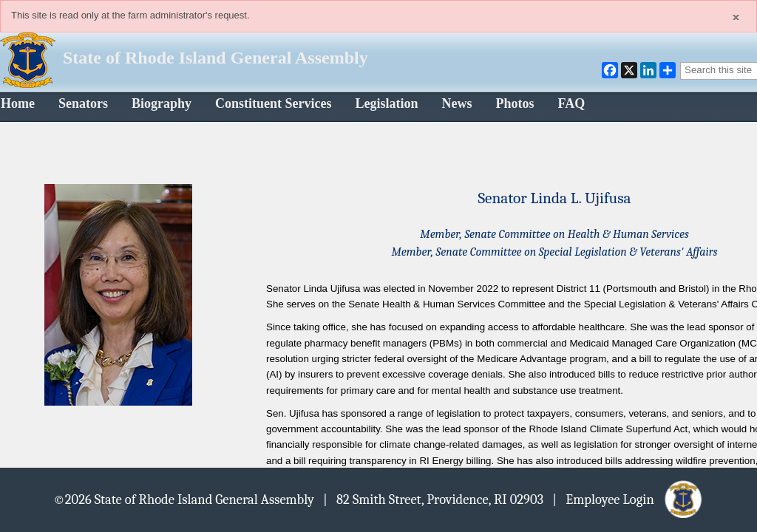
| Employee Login (628, 499)
